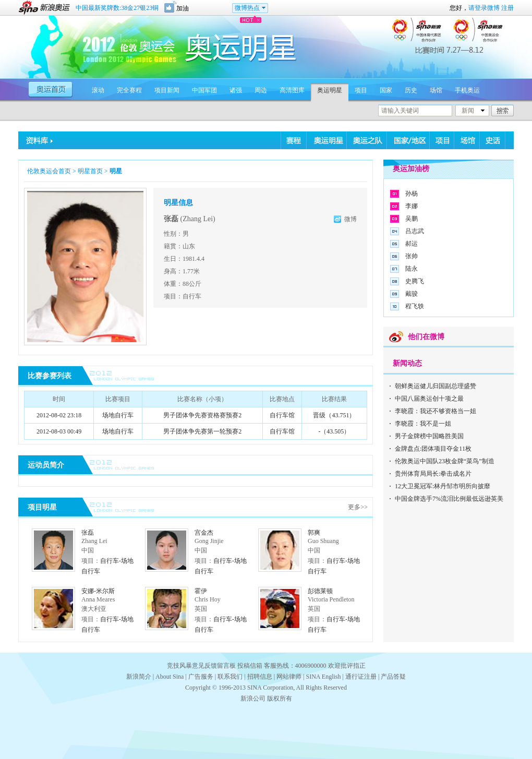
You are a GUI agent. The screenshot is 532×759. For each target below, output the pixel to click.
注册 (507, 8)
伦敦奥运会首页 (49, 171)
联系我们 (230, 677)
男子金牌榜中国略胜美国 (429, 436)
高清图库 (292, 90)
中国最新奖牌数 (117, 8)
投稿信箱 (250, 666)
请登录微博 (484, 8)
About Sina (170, 677)
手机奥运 (467, 90)
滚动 (98, 90)
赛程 (294, 140)
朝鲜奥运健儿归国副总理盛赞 (436, 386)
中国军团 (204, 90)
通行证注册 (361, 677)
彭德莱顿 (320, 591)
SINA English (323, 677)
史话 (493, 140)
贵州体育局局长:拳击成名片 (433, 474)
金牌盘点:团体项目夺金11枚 (433, 449)
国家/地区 (408, 140)
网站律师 (289, 677)
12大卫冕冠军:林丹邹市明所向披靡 (443, 486)
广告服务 (201, 677)
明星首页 (90, 171)
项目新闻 (167, 90)
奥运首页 (52, 89)
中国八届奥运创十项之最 (429, 399)
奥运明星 (330, 90)
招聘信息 (260, 677)
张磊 (88, 533)
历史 (411, 90)
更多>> (358, 507)
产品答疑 (393, 677)
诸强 (236, 90)
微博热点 (247, 8)
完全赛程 (129, 90)
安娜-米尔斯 (98, 591)
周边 (261, 90)
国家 (386, 90)
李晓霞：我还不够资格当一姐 (436, 411)
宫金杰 (204, 533)
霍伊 (201, 591)
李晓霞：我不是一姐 (423, 424)
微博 (350, 219)
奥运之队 (367, 140)
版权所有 (280, 698)
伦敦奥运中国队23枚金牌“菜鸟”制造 (445, 461)
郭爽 (314, 533)
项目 (361, 90)
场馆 (436, 90)
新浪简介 (139, 677)
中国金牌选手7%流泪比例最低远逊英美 (449, 499)
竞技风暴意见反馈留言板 (201, 666)
